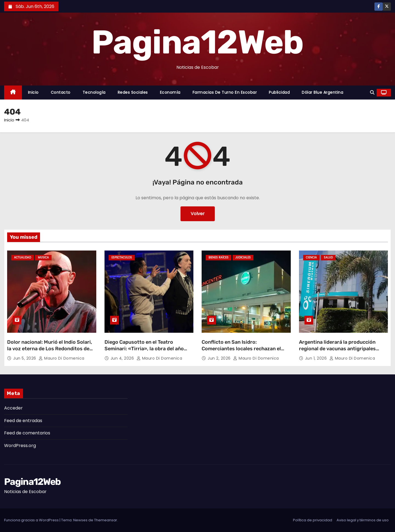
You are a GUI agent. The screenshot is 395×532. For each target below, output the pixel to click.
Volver (198, 214)
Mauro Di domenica (62, 358)
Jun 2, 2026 (220, 358)
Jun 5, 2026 (25, 358)
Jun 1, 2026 (317, 358)
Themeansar (106, 520)
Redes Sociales (133, 92)
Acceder (13, 408)
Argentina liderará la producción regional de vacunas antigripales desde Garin (337, 349)
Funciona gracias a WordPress (32, 520)
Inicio (33, 92)
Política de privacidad (313, 520)
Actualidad (22, 258)
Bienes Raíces (218, 258)
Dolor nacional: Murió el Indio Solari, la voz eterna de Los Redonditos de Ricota (50, 349)
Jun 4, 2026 (123, 358)
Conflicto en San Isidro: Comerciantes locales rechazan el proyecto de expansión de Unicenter (244, 349)
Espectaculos (122, 258)
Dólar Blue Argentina (322, 92)
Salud (328, 258)
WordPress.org (20, 446)
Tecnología (94, 92)
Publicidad (279, 92)
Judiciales (243, 258)
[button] (372, 93)
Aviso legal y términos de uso (363, 520)
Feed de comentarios (27, 433)
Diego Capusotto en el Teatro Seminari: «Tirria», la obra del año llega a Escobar (144, 349)
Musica (43, 258)
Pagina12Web (197, 42)
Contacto (61, 92)
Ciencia (311, 258)
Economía (170, 92)
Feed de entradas (23, 421)
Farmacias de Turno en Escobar (225, 92)
